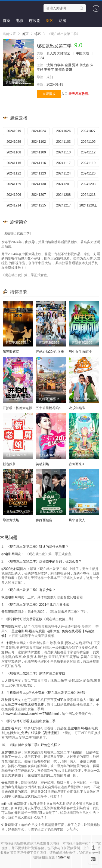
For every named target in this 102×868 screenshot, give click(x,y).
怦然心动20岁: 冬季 (50, 352)
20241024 (38, 131)
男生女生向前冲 (80, 352)
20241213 (88, 195)
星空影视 (8, 728)
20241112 (88, 152)
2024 (40, 58)
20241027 (88, 131)
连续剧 (35, 21)
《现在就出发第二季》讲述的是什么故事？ (38, 547)
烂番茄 (6, 825)
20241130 (38, 184)
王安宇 (49, 70)
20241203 (88, 184)
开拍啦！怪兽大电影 (17, 408)
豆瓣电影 (8, 752)
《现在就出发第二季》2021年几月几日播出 (38, 605)
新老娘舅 (9, 464)
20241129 (14, 184)
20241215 (38, 205)
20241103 (63, 142)
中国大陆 (82, 53)
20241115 (14, 163)
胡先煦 (84, 65)
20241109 (38, 152)
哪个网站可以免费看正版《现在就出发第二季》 (41, 619)
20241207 (38, 195)
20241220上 (88, 205)
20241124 (63, 173)
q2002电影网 (11, 569)
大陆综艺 (64, 53)
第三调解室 (11, 352)
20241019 (14, 131)
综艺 (50, 21)
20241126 (88, 173)
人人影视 (8, 681)
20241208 (63, 195)
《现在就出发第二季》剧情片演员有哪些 (36, 673)
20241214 (14, 205)
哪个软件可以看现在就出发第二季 (31, 721)
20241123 (38, 173)
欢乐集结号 (77, 408)
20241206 (14, 195)
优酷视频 (38, 627)
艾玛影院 (8, 627)
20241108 (14, 152)
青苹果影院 (10, 612)
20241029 (14, 142)
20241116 (38, 163)
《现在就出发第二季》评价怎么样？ (34, 745)
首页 (7, 21)
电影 (20, 21)
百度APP (57, 700)
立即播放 (49, 94)
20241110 (63, 152)
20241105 (88, 142)
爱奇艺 (86, 627)
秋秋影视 (8, 700)
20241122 (14, 173)
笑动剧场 (42, 464)
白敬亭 (59, 65)
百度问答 (70, 597)
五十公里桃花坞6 (48, 408)
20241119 (88, 163)
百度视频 (18, 636)
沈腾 (50, 65)
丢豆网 (6, 782)
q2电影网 (8, 554)
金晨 (68, 65)
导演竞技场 (11, 520)
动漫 (63, 21)
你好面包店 (44, 520)
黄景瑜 (60, 70)
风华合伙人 (77, 520)
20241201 (63, 184)
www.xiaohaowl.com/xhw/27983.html (32, 714)
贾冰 (75, 65)
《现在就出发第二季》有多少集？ (31, 590)
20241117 (63, 163)
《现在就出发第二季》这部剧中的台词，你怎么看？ (44, 561)
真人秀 (51, 53)
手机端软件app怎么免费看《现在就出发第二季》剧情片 (47, 693)
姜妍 (69, 70)
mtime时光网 (11, 804)
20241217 (63, 205)
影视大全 (13, 643)
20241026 (63, 131)
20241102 (38, 142)
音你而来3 (76, 464)
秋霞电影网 (10, 597)
